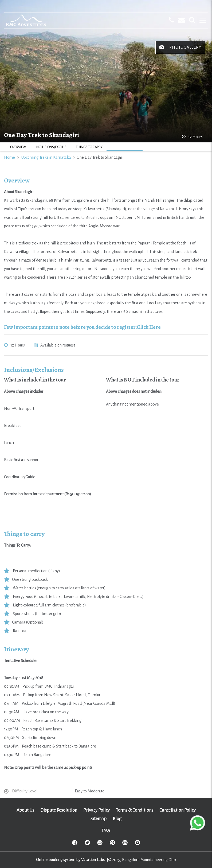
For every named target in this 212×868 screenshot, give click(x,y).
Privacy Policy (97, 810)
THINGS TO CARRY (89, 147)
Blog (117, 819)
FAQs (106, 830)
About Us (25, 810)
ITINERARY (125, 147)
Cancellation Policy (178, 810)
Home (9, 157)
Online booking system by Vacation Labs (71, 860)
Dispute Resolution (59, 810)
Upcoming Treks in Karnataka (46, 157)
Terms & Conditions (135, 810)
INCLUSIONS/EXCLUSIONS (54, 147)
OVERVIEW (18, 147)
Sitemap (99, 819)
